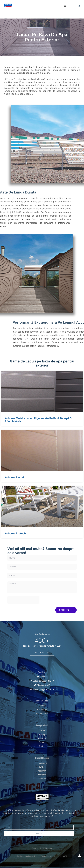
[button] (65, 6)
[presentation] (23, 600)
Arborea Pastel (14, 477)
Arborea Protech (15, 533)
